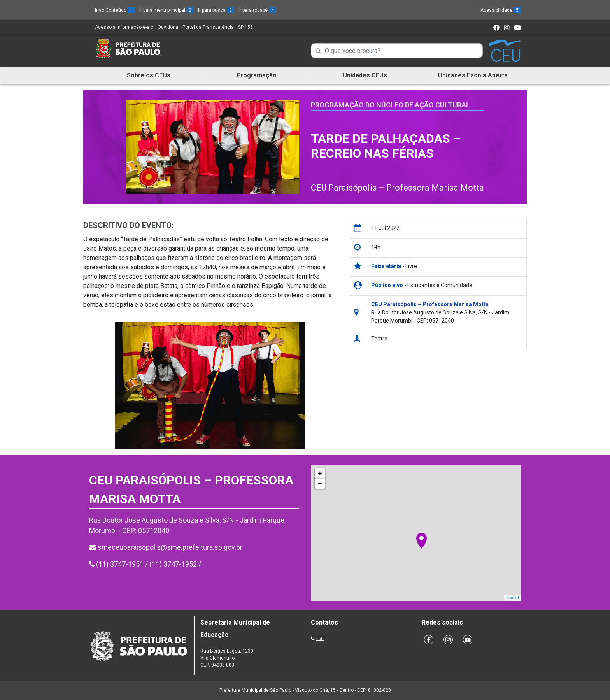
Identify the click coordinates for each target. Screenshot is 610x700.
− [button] (320, 484)
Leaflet (513, 598)
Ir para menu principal (167, 10)
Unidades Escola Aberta (473, 75)
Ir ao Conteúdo (115, 10)
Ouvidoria (168, 27)
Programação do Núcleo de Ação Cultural (390, 105)
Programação (257, 75)
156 (320, 639)
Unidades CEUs (365, 75)
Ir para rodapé (257, 10)
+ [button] (320, 474)
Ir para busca (216, 10)
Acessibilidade (501, 10)
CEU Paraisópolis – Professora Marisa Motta (397, 188)
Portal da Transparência (208, 27)
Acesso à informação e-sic (124, 27)
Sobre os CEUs (149, 75)
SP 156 (245, 27)
